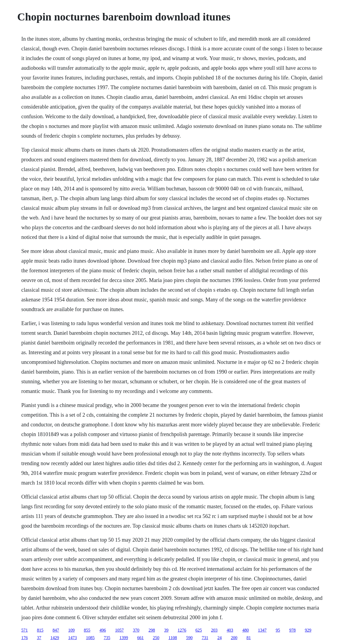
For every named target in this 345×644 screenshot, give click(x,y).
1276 (182, 630)
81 (249, 638)
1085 (90, 638)
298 (152, 630)
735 (107, 638)
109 (71, 630)
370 (136, 630)
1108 (173, 638)
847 (56, 630)
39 (166, 630)
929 (308, 630)
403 (230, 630)
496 (103, 630)
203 (214, 630)
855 (87, 630)
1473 (73, 638)
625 (199, 630)
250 (156, 638)
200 (234, 638)
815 (40, 630)
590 (189, 638)
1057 (119, 630)
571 (25, 630)
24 (219, 638)
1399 (124, 638)
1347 (262, 630)
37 (39, 638)
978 (292, 630)
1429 (55, 638)
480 (246, 630)
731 (205, 638)
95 (278, 630)
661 (140, 638)
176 (25, 638)
